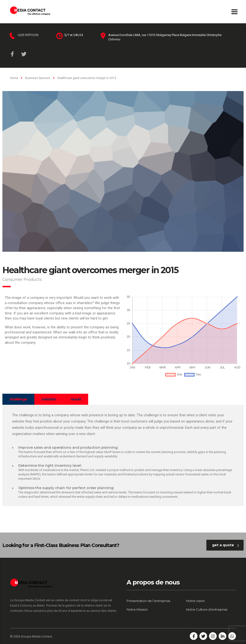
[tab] (18, 399)
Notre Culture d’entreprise (207, 609)
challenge (18, 399)
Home (14, 78)
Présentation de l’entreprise (148, 601)
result (76, 399)
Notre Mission (137, 609)
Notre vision (195, 601)
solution (49, 399)
